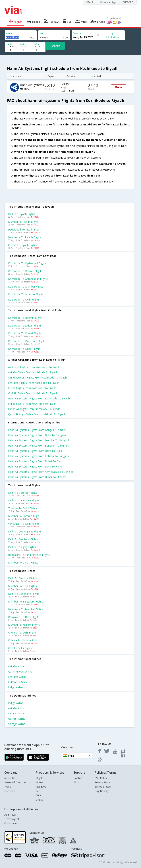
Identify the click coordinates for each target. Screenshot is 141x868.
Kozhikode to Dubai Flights (24, 349)
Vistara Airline (16, 713)
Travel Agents (12, 819)
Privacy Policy (103, 782)
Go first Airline (17, 719)
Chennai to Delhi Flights (22, 633)
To (41, 33)
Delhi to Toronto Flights (23, 493)
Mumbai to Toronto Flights (24, 516)
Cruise (40, 800)
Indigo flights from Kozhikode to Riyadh (32, 404)
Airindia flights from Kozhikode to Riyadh (33, 372)
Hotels (40, 782)
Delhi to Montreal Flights (23, 539)
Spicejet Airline (17, 724)
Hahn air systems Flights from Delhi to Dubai (35, 451)
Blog (76, 782)
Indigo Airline (16, 687)
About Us (10, 778)
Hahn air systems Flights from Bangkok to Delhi (37, 430)
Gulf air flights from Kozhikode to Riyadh (33, 393)
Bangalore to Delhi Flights (24, 617)
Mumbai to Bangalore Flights (26, 601)
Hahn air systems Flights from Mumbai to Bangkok (39, 440)
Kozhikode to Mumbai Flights (26, 287)
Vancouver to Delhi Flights (24, 524)
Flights (40, 778)
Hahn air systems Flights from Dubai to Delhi (35, 461)
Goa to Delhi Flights (20, 648)
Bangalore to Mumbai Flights (26, 609)
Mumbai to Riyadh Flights (23, 222)
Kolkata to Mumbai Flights (24, 640)
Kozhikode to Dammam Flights (27, 341)
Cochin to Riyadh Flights (23, 245)
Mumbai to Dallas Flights (23, 563)
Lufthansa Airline (18, 682)
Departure (78, 33)
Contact (78, 778)
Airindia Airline (16, 666)
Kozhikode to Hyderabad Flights (27, 263)
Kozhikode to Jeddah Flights (25, 326)
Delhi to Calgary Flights (22, 547)
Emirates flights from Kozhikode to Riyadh (34, 383)
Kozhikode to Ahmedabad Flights (28, 279)
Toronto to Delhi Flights (23, 508)
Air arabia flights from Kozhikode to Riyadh (34, 367)
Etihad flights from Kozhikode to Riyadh (32, 388)
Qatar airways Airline (20, 672)
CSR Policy (101, 778)
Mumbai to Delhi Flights (22, 586)
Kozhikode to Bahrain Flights (25, 318)
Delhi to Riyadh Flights (22, 214)
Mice (39, 795)
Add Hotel (10, 815)
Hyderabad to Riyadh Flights (25, 229)
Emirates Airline (17, 677)
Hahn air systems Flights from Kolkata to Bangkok (39, 456)
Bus (38, 791)
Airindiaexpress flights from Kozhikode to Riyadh (37, 378)
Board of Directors (15, 782)
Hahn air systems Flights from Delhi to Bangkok (37, 435)
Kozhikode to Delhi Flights (24, 300)
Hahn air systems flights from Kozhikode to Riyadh (39, 398)
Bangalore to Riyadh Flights (25, 237)
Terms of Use (103, 787)
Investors (10, 791)
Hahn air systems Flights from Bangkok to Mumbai (39, 446)
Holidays (41, 787)
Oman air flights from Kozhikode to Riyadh (34, 409)
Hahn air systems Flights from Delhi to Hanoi (35, 466)
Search (55, 46)
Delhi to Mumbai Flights (22, 578)
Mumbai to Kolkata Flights (24, 625)
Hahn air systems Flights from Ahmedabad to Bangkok (41, 472)
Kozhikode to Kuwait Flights (25, 333)
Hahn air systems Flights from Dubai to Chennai (37, 477)
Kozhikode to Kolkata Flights (25, 271)
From (9, 33)
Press (8, 787)
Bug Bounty (102, 791)
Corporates (11, 823)
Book (119, 87)
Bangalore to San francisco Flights (29, 555)
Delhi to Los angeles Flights (25, 531)
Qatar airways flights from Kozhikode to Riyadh (37, 414)
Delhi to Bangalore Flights (24, 594)
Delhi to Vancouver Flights (24, 500)
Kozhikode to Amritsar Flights (26, 294)
